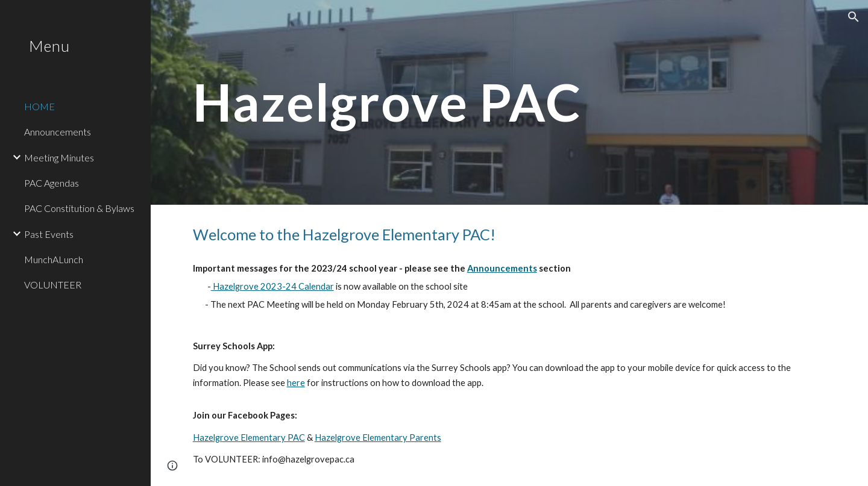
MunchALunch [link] (54, 259)
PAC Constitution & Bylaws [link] (79, 208)
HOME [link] (39, 106)
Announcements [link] (58, 132)
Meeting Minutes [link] (59, 157)
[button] (854, 17)
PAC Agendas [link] (52, 183)
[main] (400, 102)
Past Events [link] (49, 234)
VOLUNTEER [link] (53, 285)
